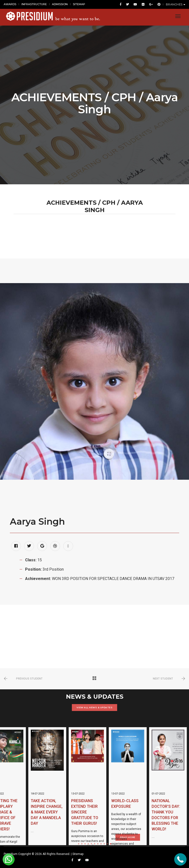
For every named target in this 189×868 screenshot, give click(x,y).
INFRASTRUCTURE (34, 4)
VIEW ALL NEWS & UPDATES (95, 707)
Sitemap (78, 854)
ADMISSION (60, 4)
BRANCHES (176, 5)
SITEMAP (79, 4)
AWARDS (10, 4)
